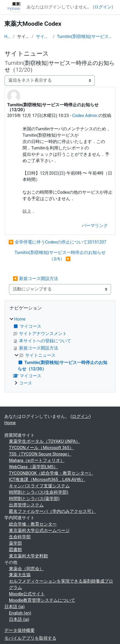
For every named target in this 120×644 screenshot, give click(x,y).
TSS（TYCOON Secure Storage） (40, 454)
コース (26, 383)
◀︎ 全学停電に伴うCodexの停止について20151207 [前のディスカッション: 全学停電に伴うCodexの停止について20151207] (57, 242)
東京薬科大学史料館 (28, 556)
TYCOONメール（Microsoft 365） (41, 448)
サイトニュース (43, 36)
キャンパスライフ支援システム (39, 486)
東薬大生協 (20, 575)
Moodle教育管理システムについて (42, 600)
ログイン (103, 7)
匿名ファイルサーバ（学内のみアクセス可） (52, 511)
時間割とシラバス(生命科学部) (39, 492)
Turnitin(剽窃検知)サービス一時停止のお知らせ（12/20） (86, 36)
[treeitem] (60, 352)
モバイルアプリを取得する (30, 638)
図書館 (15, 550)
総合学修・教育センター (33, 524)
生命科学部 (20, 537)
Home (8, 36)
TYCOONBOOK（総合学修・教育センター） (51, 473)
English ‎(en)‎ (20, 613)
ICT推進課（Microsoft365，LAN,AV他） (47, 480)
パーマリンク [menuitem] (95, 226)
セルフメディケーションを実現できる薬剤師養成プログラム (61, 584)
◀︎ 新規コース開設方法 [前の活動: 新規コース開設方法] (35, 279)
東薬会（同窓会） (26, 569)
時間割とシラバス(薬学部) (34, 499)
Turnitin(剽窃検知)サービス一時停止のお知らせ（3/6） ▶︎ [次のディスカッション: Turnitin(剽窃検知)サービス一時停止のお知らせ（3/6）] (60, 256)
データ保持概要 (20, 630)
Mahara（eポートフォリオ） (37, 460)
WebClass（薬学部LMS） (33, 467)
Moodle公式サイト (27, 594)
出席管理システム (26, 505)
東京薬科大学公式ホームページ (39, 530)
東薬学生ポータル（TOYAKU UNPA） (45, 441)
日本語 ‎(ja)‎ (14, 607)
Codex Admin (85, 116)
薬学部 (15, 543)
